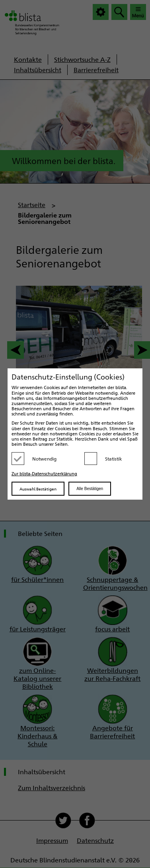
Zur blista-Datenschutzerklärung (44, 474)
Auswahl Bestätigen (38, 489)
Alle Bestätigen (90, 489)
